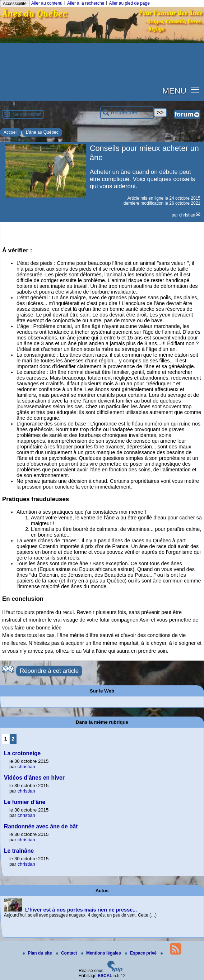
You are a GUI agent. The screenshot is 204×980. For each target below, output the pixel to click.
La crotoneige (22, 753)
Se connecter (27, 114)
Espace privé (141, 953)
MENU (174, 91)
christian (187, 215)
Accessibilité (15, 4)
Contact (67, 953)
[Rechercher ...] (127, 113)
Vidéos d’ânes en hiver (34, 778)
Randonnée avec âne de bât (41, 826)
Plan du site (38, 953)
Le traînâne (19, 851)
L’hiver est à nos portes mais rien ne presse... (81, 910)
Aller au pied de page (129, 3)
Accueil (11, 132)
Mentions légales (102, 953)
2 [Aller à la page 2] (13, 739)
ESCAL (105, 976)
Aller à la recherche (86, 3)
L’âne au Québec (42, 132)
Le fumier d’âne (25, 802)
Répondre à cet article (49, 671)
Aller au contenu (47, 3)
